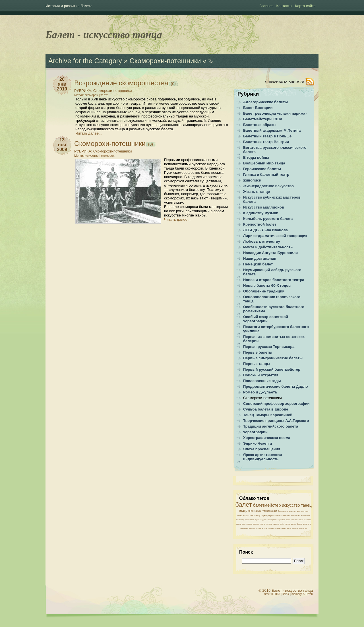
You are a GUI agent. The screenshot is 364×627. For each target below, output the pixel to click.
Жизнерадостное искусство (268, 186)
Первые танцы (257, 364)
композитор (255, 515)
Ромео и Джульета (260, 392)
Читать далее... (89, 133)
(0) (173, 84)
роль (244, 524)
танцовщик (243, 515)
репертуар (303, 511)
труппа (288, 524)
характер (281, 520)
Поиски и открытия (261, 375)
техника (295, 520)
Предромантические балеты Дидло (276, 386)
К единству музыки (261, 213)
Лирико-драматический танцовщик (275, 236)
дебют (282, 524)
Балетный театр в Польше (267, 136)
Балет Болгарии (258, 108)
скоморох (91, 95)
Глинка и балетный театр (266, 175)
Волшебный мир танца (264, 163)
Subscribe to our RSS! (285, 82)
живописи (252, 180)
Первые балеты (258, 352)
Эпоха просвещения (262, 449)
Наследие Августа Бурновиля (270, 253)
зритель (293, 524)
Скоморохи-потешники (113, 91)
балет (244, 505)
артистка (278, 515)
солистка (307, 520)
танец (306, 505)
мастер (263, 524)
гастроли (269, 524)
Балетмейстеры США (263, 119)
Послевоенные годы (262, 381)
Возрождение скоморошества (121, 83)
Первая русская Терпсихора (269, 347)
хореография (267, 515)
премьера (286, 515)
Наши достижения (260, 258)
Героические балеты (262, 169)
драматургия (307, 524)
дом (265, 528)
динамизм (271, 528)
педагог (263, 520)
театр (105, 95)
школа (238, 524)
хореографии (255, 432)
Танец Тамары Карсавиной (268, 415)
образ (288, 520)
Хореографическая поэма (267, 438)
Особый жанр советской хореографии (266, 319)
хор (306, 528)
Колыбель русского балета (268, 219)
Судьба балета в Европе (266, 409)
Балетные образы (260, 125)
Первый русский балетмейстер (272, 369)
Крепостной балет (260, 224)
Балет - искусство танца (104, 35)
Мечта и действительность (268, 247)
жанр (301, 520)
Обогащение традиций (264, 291)
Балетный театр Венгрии (266, 142)
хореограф (305, 515)
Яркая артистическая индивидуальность (262, 457)
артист (293, 511)
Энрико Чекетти (258, 443)
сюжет (284, 528)
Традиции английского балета (271, 426)
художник (276, 524)
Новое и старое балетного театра (274, 280)
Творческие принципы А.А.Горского (276, 421)
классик (278, 528)
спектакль (255, 511)
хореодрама (244, 528)
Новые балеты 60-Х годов (267, 285)
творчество (296, 515)
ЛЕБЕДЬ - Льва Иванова (265, 230)
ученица (295, 528)
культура (249, 524)
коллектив (260, 528)
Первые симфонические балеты (273, 358)
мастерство (272, 520)
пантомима (250, 520)
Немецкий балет (258, 264)
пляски (289, 528)
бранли (299, 524)
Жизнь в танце (257, 192)
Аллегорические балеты (265, 102)
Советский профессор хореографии (276, 404)
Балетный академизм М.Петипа (272, 130)
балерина (283, 511)
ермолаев (252, 528)
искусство (92, 156)
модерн (301, 528)
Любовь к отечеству (262, 241)
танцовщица (270, 511)
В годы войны (256, 157)
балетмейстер (267, 505)
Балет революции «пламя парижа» (275, 113)
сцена (257, 520)
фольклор (240, 520)
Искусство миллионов (264, 207)
